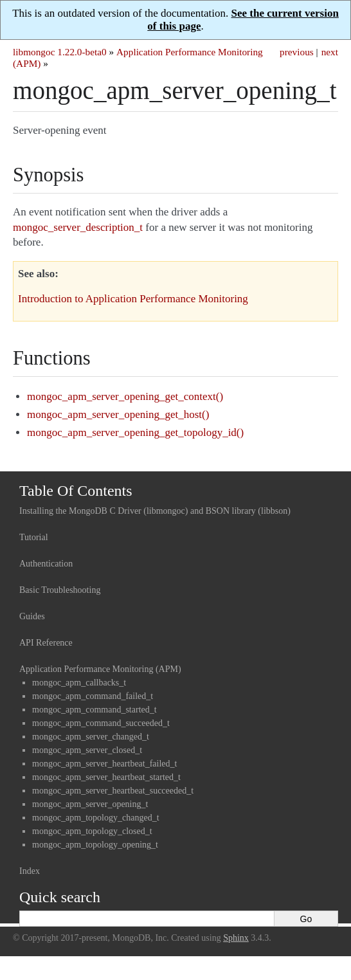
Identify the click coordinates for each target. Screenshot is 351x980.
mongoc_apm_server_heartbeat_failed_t (104, 764)
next (330, 52)
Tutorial (34, 537)
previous (297, 52)
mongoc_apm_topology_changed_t (96, 818)
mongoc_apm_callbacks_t (79, 683)
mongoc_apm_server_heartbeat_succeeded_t (113, 791)
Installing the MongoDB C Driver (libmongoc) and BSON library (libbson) (155, 511)
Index (30, 871)
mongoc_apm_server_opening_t (90, 804)
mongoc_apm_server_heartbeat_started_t (106, 777)
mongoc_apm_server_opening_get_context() (125, 396)
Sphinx (236, 938)
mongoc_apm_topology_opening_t (95, 845)
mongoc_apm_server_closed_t (87, 750)
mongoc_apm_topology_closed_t (92, 831)
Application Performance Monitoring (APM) (100, 669)
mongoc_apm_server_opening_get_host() (118, 414)
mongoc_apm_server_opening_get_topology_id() (135, 432)
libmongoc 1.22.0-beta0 (60, 52)
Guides (32, 616)
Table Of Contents (76, 491)
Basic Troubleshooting (60, 590)
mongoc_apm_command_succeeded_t (101, 723)
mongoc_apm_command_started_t (94, 710)
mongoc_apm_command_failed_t (93, 696)
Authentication (46, 564)
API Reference (46, 643)
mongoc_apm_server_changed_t (91, 737)
